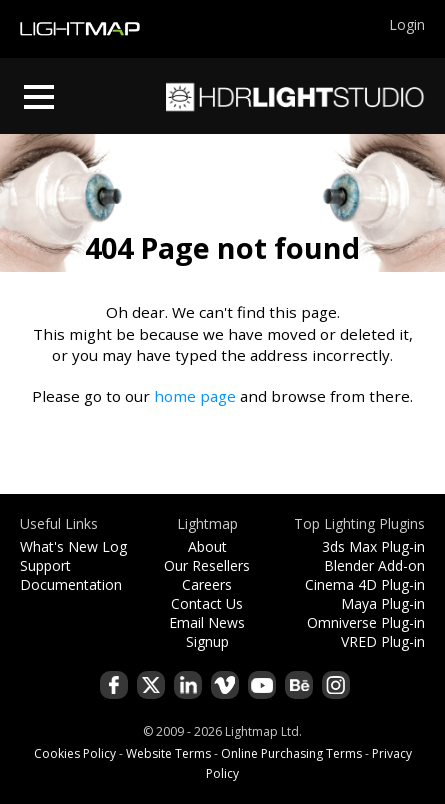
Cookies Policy (75, 753)
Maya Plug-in (383, 603)
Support (45, 565)
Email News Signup (207, 632)
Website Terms (168, 753)
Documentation (71, 584)
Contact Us (207, 603)
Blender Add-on (374, 565)
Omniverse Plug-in (366, 622)
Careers (207, 584)
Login (407, 24)
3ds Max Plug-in (373, 546)
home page (195, 396)
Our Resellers (207, 565)
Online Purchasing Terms (291, 753)
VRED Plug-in (383, 641)
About (207, 546)
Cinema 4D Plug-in (365, 584)
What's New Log (73, 546)
